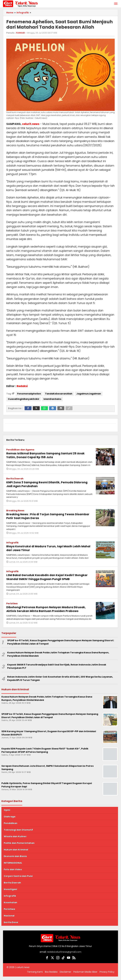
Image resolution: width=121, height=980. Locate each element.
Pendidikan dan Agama (20, 450)
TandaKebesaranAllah (59, 394)
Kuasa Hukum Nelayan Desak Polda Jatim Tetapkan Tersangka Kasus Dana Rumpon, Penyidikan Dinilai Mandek (58, 658)
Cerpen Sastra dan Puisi (18, 879)
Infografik (12, 542)
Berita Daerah (15, 478)
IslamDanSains (52, 399)
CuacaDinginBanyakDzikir (24, 399)
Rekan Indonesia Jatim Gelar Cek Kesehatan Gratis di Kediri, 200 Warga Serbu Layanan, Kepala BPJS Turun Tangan (60, 682)
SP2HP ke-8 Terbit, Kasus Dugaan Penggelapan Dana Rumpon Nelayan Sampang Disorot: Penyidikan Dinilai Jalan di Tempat (61, 645)
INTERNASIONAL (13, 866)
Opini (7, 813)
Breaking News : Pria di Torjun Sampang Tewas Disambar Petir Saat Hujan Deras (44, 516)
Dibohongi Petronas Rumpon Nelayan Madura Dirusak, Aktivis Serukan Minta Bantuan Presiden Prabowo (46, 611)
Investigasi (10, 893)
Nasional (9, 919)
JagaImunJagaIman (89, 394)
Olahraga (10, 820)
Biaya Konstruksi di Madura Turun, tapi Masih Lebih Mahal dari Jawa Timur (48, 548)
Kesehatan (10, 906)
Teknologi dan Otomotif (18, 833)
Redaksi (22, 386)
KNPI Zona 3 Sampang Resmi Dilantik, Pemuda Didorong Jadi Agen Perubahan (44, 484)
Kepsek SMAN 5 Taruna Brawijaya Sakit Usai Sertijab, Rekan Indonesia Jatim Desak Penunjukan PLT (57, 670)
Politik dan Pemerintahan (19, 846)
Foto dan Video (13, 873)
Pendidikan (11, 826)
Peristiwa (12, 603)
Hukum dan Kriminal (16, 853)
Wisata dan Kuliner (15, 840)
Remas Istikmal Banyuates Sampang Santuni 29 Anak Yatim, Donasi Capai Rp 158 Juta (45, 455)
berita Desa (11, 926)
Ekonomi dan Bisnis (15, 860)
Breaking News (15, 510)
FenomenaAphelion (29, 394)
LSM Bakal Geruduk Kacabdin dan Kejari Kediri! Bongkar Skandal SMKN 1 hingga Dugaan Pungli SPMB (49, 577)
